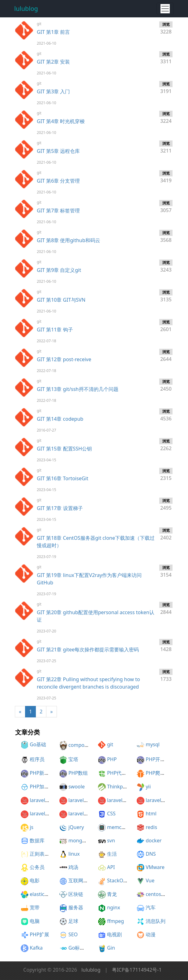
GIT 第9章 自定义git (59, 270)
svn (111, 840)
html (151, 814)
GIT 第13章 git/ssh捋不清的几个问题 (78, 389)
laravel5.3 (118, 800)
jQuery (76, 827)
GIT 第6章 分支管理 (58, 181)
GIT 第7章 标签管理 (58, 211)
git (110, 744)
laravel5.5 (41, 814)
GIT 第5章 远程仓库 (58, 151)
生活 (112, 854)
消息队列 (156, 921)
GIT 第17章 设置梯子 (60, 508)
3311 (166, 58)
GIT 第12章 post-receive (64, 359)
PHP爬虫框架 (160, 773)
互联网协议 (81, 880)
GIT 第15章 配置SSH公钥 (64, 449)
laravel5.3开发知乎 (89, 814)
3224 (166, 118)
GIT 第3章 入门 (53, 91)
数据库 (37, 840)
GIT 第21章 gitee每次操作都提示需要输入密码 (88, 650)
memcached (121, 827)
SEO (73, 934)
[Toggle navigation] (165, 9)
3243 (166, 266)
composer (80, 745)
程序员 (37, 759)
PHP (112, 759)
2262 (166, 445)
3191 (166, 88)
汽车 (151, 907)
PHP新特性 (42, 773)
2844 (166, 609)
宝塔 (73, 759)
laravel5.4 (157, 800)
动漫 (151, 934)
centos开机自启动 (166, 894)
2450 (166, 385)
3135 (166, 296)
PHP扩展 (39, 934)
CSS (111, 814)
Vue (150, 880)
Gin (111, 948)
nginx (113, 907)
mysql (153, 744)
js (32, 827)
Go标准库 (79, 948)
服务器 (76, 907)
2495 (166, 504)
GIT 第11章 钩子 (55, 330)
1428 (166, 646)
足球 (73, 921)
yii (148, 787)
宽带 (35, 907)
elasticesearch (46, 894)
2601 (166, 326)
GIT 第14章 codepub (60, 419)
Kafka (36, 948)
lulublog (26, 9)
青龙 (112, 894)
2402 (166, 534)
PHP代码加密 (122, 773)
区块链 (76, 894)
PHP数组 (78, 773)
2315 (166, 475)
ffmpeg (115, 921)
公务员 (37, 867)
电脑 (35, 921)
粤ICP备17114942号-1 (137, 970)
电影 (35, 880)
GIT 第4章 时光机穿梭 (61, 121)
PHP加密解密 (44, 787)
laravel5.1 (41, 800)
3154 (166, 571)
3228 (166, 28)
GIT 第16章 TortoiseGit (62, 478)
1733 (166, 676)
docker (154, 840)
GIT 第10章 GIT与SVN (61, 300)
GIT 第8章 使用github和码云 (68, 240)
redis (151, 827)
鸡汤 (73, 867)
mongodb (80, 840)
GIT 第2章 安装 (53, 62)
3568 (166, 237)
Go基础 (38, 744)
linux (74, 854)
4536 (166, 415)
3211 (166, 147)
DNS (151, 854)
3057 (166, 207)
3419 (166, 177)
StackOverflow (124, 880)
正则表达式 (42, 854)
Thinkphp (118, 787)
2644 (166, 356)
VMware (155, 867)
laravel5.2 (79, 800)
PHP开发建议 (160, 759)
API (111, 867)
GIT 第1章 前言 (53, 32)
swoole (77, 787)
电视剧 (114, 934)
